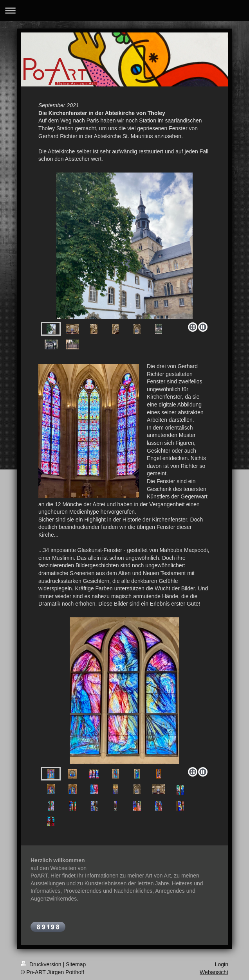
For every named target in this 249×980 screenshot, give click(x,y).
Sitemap (76, 964)
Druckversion (42, 964)
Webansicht (214, 972)
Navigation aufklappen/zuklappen (125, 10)
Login (222, 964)
